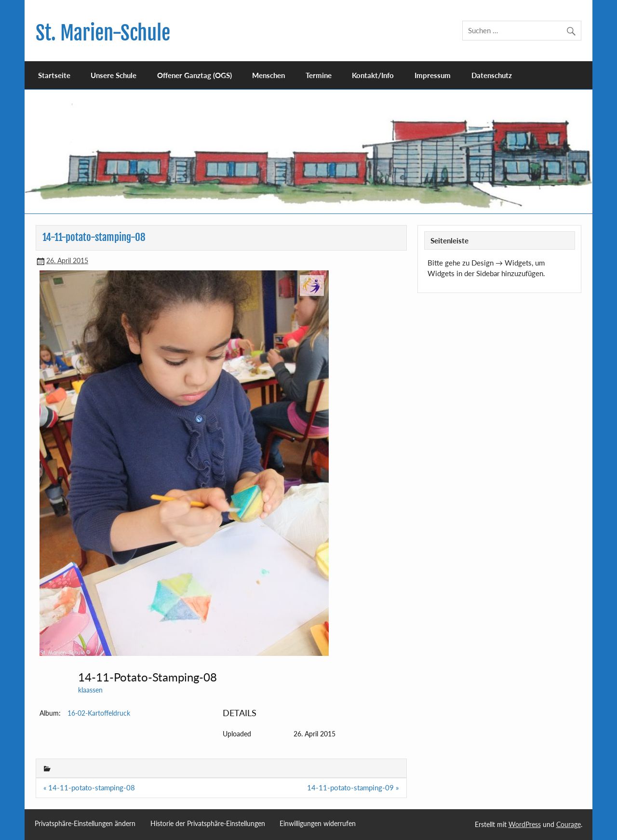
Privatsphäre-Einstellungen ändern (85, 824)
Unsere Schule (114, 75)
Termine (319, 75)
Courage (569, 824)
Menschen (268, 75)
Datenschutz (492, 75)
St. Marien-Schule (103, 33)
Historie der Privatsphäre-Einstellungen (208, 824)
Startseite (54, 75)
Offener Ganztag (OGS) (194, 75)
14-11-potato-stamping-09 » (353, 787)
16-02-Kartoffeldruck (99, 713)
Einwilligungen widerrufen (318, 824)
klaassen (90, 690)
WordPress (525, 824)
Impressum (433, 75)
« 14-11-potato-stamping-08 (89, 787)
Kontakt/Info (373, 75)
